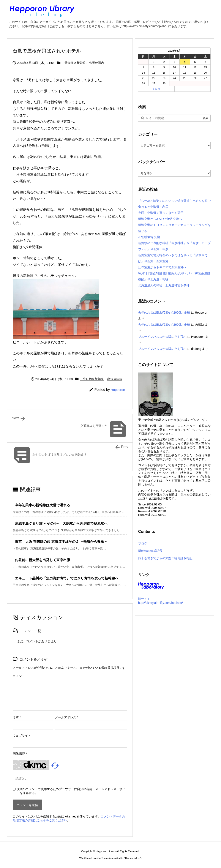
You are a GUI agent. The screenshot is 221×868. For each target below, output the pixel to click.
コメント (19, 676)
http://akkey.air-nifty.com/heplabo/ (160, 603)
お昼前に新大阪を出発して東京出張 (43, 560)
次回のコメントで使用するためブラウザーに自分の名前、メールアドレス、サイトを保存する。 (71, 791)
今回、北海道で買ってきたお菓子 (161, 213)
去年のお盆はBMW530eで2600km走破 (164, 312)
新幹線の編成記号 (150, 551)
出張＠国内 (96, 63)
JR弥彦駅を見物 (149, 237)
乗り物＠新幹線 (74, 63)
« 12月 (156, 89)
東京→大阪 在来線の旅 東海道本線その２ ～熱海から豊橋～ (61, 542)
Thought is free (132, 858)
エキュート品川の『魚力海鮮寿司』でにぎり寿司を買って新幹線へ (67, 578)
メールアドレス (67, 717)
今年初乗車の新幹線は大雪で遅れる (43, 505)
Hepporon (118, 390)
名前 (17, 717)
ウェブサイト (22, 735)
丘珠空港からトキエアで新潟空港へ (162, 267)
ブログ (143, 543)
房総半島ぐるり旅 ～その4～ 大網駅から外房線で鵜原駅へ (61, 523)
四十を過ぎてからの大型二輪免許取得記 (165, 558)
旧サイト (144, 599)
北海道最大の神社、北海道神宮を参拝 (164, 285)
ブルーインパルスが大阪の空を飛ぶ (162, 337)
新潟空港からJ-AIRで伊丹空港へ (160, 219)
